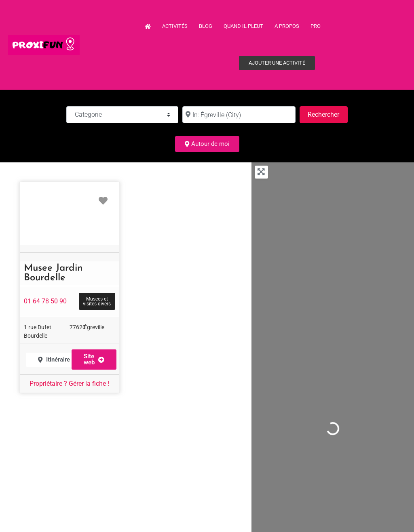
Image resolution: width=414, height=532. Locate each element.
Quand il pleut (243, 26)
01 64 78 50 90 (45, 301)
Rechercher (327, 114)
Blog (206, 26)
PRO (316, 26)
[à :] (239, 115)
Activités (175, 26)
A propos (287, 26)
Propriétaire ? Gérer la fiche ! (69, 384)
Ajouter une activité (277, 63)
